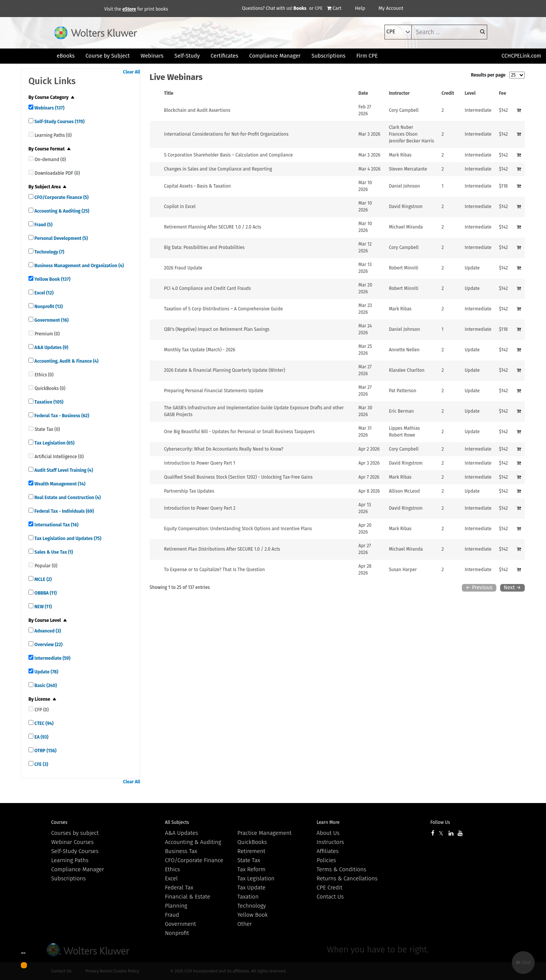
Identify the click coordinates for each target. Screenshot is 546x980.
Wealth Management (59, 484)
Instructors (330, 842)
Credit (448, 93)
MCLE (42, 579)
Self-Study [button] (187, 56)
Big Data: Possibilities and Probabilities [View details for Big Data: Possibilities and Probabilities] (204, 247)
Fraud (43, 225)
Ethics (172, 869)
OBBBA (45, 593)
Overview (48, 645)
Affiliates (328, 851)
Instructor (399, 93)
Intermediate (52, 658)
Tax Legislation (54, 443)
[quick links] (31, 107)
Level (470, 93)
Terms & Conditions (341, 869)
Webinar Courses (72, 842)
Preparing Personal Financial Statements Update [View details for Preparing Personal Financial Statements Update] (214, 391)
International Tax (56, 525)
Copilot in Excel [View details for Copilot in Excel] (180, 207)
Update (46, 672)
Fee (503, 93)
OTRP (45, 751)
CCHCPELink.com (522, 56)
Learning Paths (70, 860)
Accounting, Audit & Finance (66, 361)
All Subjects (177, 822)
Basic (45, 686)
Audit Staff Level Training (63, 470)
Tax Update (251, 888)
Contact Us (330, 897)
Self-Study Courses (59, 122)
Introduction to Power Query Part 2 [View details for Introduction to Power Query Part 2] (200, 508)
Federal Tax (179, 888)
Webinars (49, 108)
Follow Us (440, 822)
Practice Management (264, 833)
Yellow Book (52, 279)
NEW (43, 607)
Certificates (225, 56)
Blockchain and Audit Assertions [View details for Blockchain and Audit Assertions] (197, 110)
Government (51, 320)
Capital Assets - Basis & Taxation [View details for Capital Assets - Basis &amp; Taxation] (198, 186)
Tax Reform (251, 869)
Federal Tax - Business (61, 416)
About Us (328, 833)
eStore (129, 9)
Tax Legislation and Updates (67, 539)
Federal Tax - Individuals (64, 511)
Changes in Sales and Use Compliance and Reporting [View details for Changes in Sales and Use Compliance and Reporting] (218, 169)
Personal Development (61, 238)
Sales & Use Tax (53, 552)
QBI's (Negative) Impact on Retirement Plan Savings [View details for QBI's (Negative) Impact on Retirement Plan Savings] (217, 329)
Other (245, 924)
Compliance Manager (78, 869)
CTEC (43, 723)
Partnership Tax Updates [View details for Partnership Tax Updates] (189, 491)
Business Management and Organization (79, 266)
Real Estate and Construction (67, 498)
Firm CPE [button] (367, 56)
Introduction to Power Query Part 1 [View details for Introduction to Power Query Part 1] (200, 463)
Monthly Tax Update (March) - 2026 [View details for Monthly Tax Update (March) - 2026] (200, 350)
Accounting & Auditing (61, 211)
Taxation (48, 402)
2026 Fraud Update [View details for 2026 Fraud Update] (183, 268)
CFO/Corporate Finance (61, 197)
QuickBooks (252, 842)
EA (41, 737)
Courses (59, 822)
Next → (512, 588)
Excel (43, 293)
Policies (326, 860)
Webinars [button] (152, 56)
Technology (49, 252)
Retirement (251, 851)
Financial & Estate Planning (187, 901)
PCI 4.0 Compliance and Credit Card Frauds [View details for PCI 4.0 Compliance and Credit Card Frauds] (208, 288)
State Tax (249, 860)
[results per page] (517, 75)
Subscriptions (68, 878)
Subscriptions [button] (329, 56)
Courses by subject (75, 833)
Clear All (131, 72)
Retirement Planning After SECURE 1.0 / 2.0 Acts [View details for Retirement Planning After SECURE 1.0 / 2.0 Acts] (213, 227)
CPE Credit (329, 888)
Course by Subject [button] (108, 56)
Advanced (47, 631)
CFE (41, 764)
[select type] (398, 32)
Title (169, 93)
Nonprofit (48, 307)
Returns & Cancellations (347, 878)
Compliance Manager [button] (275, 56)
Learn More (328, 822)
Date (363, 93)
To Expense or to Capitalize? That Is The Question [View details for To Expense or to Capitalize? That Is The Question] (215, 570)
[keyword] (449, 32)
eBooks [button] (65, 56)
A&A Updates (51, 348)
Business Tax (181, 851)
